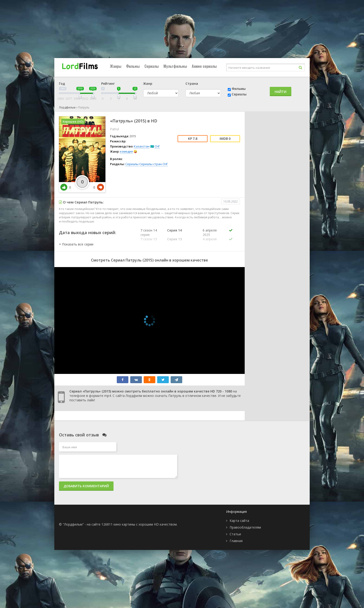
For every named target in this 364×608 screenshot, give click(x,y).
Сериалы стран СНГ (154, 164)
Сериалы (152, 66)
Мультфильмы (175, 66)
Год (62, 83)
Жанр (148, 83)
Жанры (116, 66)
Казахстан (142, 146)
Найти (281, 92)
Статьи (235, 534)
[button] (76, 244)
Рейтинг (108, 83)
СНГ (157, 146)
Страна (192, 83)
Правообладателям (245, 527)
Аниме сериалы (204, 66)
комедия (126, 151)
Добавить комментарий (86, 486)
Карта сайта (239, 521)
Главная (236, 541)
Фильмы (133, 66)
